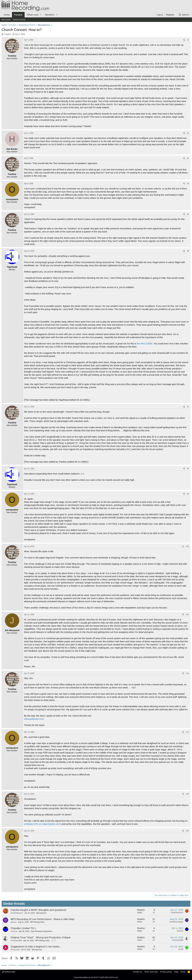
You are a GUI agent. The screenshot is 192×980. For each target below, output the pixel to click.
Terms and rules (151, 972)
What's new (33, 15)
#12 (187, 673)
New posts (6, 20)
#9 (188, 494)
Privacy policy (166, 972)
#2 (188, 133)
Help (176, 972)
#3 (188, 158)
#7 (188, 407)
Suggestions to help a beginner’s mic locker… (36, 947)
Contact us (137, 972)
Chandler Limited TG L (23, 928)
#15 (187, 831)
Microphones (41, 913)
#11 (187, 615)
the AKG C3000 (145, 344)
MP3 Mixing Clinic (37, 922)
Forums (18, 15)
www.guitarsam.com (34, 719)
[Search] (184, 15)
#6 (188, 251)
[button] (41, 15)
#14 (187, 794)
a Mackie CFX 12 (33, 824)
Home (7, 15)
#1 (188, 40)
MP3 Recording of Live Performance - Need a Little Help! (43, 919)
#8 (188, 469)
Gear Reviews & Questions (41, 931)
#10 (187, 546)
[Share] (184, 40)
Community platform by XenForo (96, 977)
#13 (187, 732)
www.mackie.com (51, 824)
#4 (188, 184)
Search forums (19, 20)
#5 (188, 214)
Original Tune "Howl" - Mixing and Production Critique (41, 937)
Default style (9, 972)
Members (50, 15)
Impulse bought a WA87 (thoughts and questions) (38, 910)
